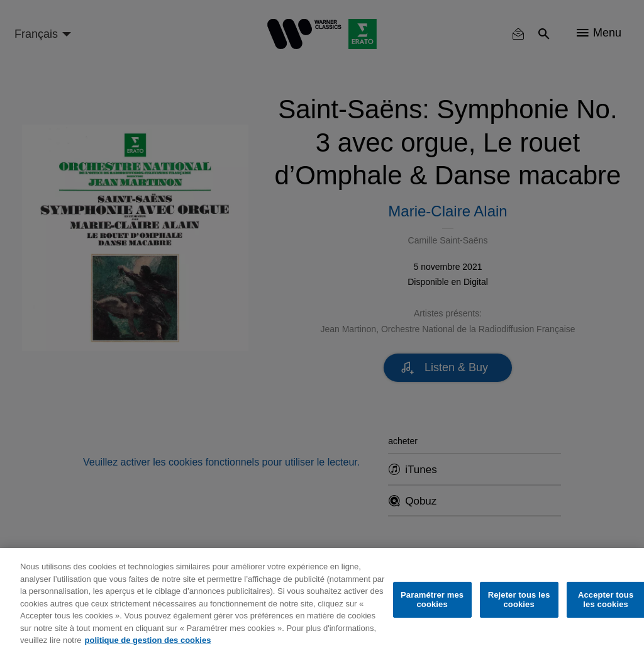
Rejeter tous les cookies (519, 600)
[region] (322, 600)
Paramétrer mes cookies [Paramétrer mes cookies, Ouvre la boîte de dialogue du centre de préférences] (432, 600)
